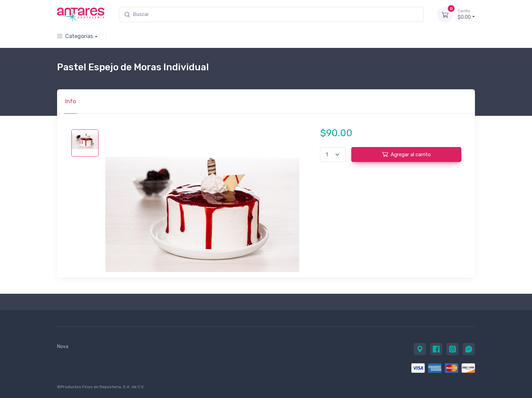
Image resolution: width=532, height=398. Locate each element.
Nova (63, 347)
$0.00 (466, 14)
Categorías (75, 36)
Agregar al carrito (406, 154)
